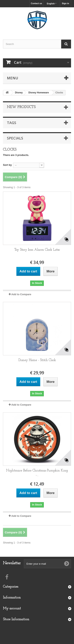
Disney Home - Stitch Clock (37, 360)
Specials (15, 138)
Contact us (36, 3)
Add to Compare (21, 294)
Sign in (65, 3)
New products (21, 107)
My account (12, 608)
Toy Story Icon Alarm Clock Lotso (37, 250)
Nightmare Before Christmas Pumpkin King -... (37, 473)
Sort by (7, 165)
